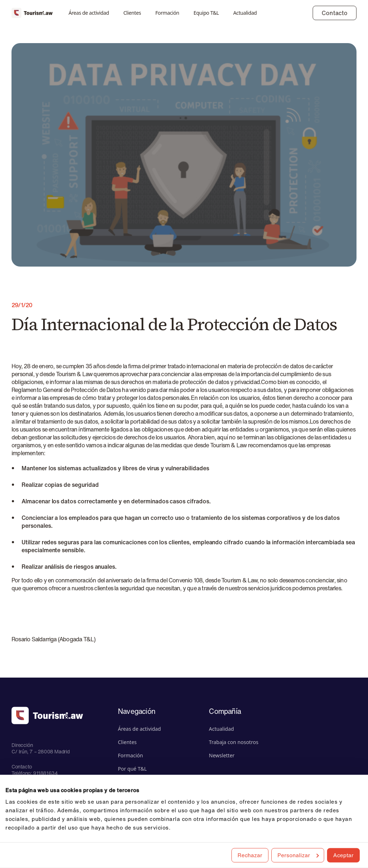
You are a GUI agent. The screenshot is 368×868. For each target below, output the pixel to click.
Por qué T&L (132, 769)
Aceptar (343, 855)
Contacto (335, 13)
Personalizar (298, 855)
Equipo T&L (206, 13)
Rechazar (250, 855)
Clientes (132, 13)
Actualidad (245, 13)
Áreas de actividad (89, 13)
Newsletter (222, 755)
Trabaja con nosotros (234, 742)
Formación (167, 13)
